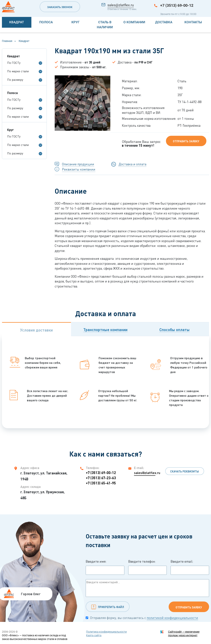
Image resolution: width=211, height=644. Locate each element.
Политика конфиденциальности (106, 632)
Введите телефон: (147, 567)
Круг (75, 22)
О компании (134, 22)
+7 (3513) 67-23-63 (101, 478)
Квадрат (17, 22)
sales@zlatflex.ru (121, 5)
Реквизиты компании (79, 169)
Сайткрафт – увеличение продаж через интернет (184, 634)
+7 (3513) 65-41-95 (101, 483)
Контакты (193, 22)
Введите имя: (105, 567)
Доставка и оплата (132, 164)
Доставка (164, 22)
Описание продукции (78, 164)
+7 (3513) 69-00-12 (177, 5)
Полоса (46, 22)
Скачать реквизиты (185, 471)
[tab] (36, 329)
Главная (7, 41)
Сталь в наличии (105, 25)
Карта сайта (94, 635)
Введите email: (190, 567)
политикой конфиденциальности (172, 618)
